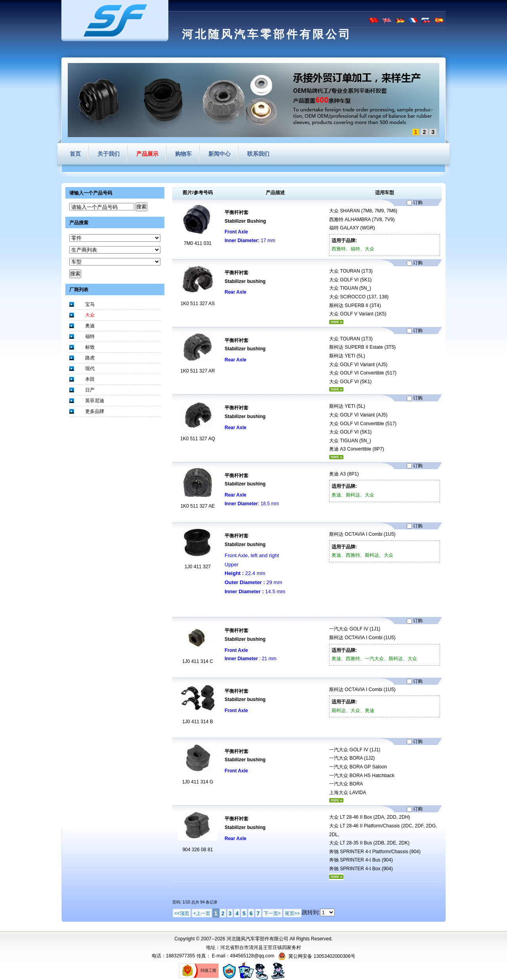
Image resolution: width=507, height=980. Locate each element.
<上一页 (202, 913)
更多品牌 (95, 411)
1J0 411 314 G (198, 782)
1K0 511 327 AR (197, 371)
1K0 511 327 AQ (198, 439)
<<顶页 (182, 913)
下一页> (272, 913)
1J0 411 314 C (198, 661)
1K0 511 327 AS (198, 304)
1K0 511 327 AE (198, 506)
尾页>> (292, 913)
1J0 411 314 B (197, 722)
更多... (336, 322)
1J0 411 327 (198, 567)
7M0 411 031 (198, 243)
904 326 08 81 (198, 850)
